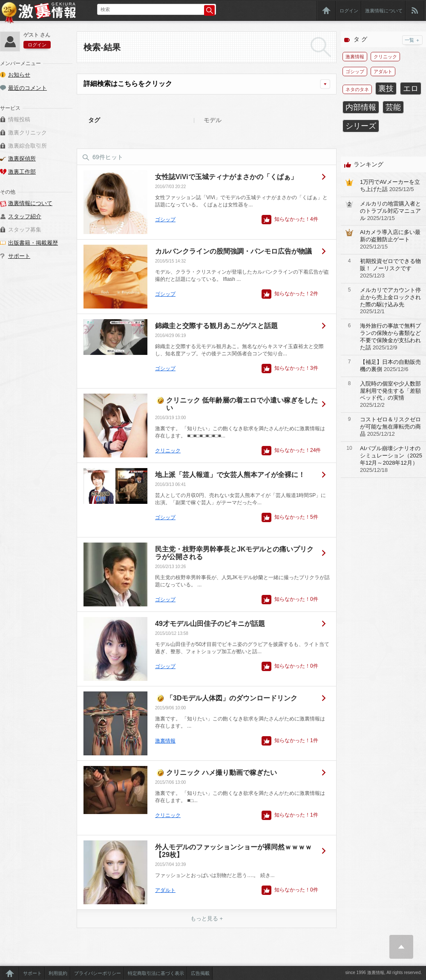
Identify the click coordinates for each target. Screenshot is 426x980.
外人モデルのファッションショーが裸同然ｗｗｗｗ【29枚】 (233, 851)
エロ (411, 89)
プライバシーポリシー (98, 973)
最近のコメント (27, 88)
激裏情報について (384, 11)
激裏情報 (165, 741)
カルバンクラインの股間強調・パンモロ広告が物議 (233, 251)
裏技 (386, 89)
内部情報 (361, 107)
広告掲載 (200, 973)
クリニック (168, 451)
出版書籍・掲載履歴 (33, 243)
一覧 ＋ (412, 40)
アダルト (165, 890)
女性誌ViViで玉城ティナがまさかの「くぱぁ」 (226, 177)
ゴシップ (165, 220)
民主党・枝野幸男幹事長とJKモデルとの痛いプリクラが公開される (234, 553)
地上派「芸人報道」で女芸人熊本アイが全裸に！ (230, 475)
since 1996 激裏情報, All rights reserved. (383, 973)
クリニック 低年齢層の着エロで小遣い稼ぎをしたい (242, 404)
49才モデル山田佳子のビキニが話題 (210, 624)
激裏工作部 (22, 172)
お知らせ (19, 75)
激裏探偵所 (22, 159)
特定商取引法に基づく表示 (156, 973)
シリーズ (361, 126)
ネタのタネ (357, 89)
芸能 (393, 107)
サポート (19, 256)
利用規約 (58, 973)
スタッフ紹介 (25, 216)
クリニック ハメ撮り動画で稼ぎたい (222, 773)
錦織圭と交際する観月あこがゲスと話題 (216, 326)
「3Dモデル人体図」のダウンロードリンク (232, 698)
